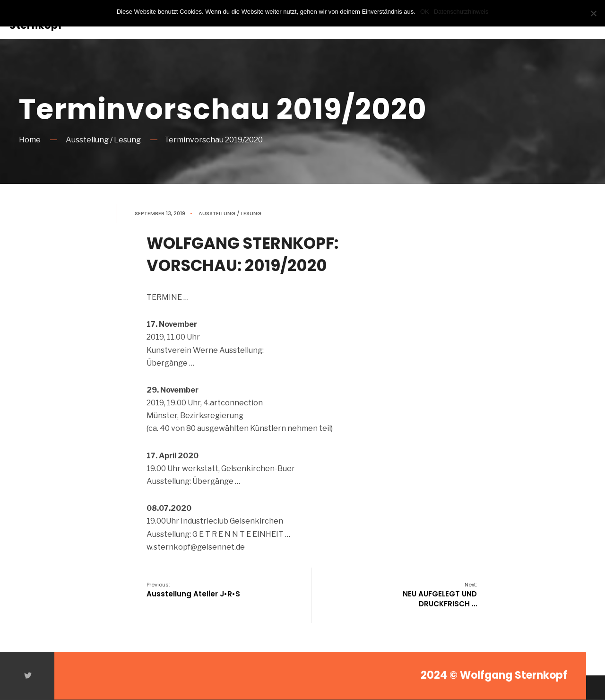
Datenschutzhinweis (461, 12)
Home (30, 140)
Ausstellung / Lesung (103, 140)
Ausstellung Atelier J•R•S (193, 590)
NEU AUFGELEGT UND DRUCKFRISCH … (440, 595)
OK (425, 12)
